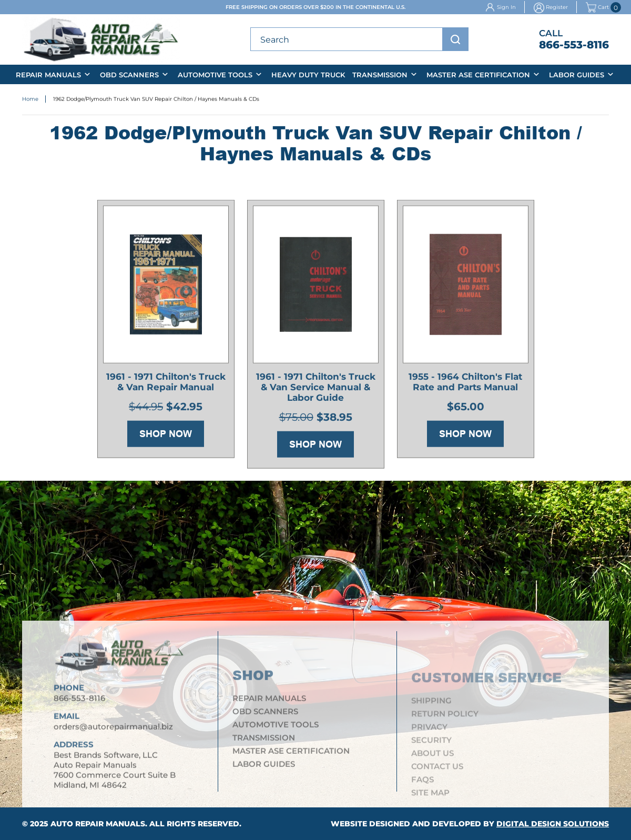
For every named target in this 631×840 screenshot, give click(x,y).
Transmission (380, 75)
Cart (597, 7)
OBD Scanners (129, 75)
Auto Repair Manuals (98, 824)
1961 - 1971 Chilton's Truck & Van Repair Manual (166, 384)
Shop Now (166, 436)
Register (557, 7)
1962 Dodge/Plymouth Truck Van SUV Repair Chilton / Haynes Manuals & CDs (156, 100)
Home (30, 100)
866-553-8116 (574, 45)
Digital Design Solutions (553, 824)
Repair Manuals (48, 75)
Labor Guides (577, 75)
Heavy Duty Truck (308, 75)
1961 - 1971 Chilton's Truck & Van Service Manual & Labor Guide (316, 390)
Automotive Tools (215, 75)
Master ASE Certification (478, 75)
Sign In (506, 7)
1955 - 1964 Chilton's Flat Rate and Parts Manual (465, 384)
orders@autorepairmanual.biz (113, 732)
